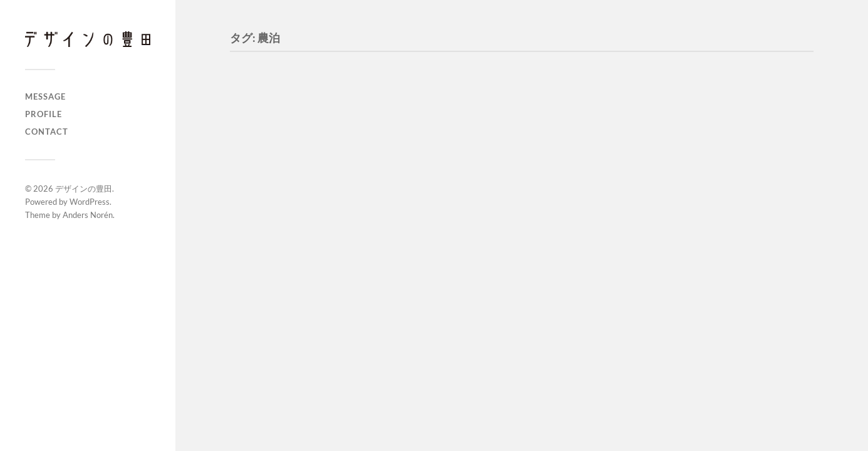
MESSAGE (45, 96)
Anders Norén (88, 215)
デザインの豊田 (84, 189)
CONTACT (47, 132)
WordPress (90, 202)
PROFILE (44, 114)
